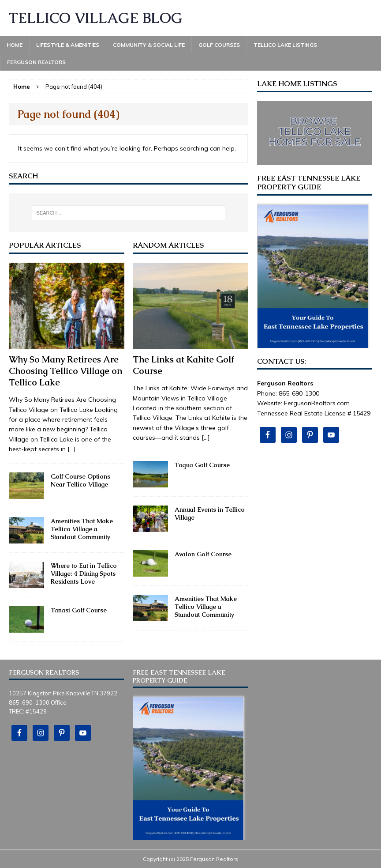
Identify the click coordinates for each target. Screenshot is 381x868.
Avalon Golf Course (203, 554)
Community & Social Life (149, 45)
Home (15, 45)
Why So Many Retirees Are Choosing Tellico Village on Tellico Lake (65, 371)
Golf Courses (219, 45)
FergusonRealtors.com (317, 403)
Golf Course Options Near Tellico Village (80, 480)
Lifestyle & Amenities (68, 45)
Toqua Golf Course (202, 465)
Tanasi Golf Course (79, 610)
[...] (72, 449)
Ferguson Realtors (36, 62)
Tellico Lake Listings (285, 45)
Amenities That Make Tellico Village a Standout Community (82, 529)
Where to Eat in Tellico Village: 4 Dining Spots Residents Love (84, 574)
